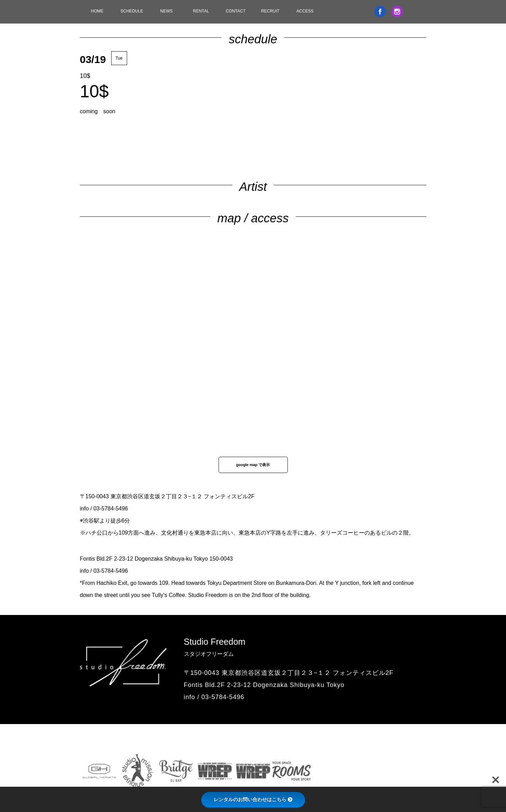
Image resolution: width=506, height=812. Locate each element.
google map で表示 (253, 465)
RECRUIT (270, 11)
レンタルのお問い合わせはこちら (253, 800)
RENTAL (201, 11)
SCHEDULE (132, 11)
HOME (97, 11)
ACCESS (305, 11)
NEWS (167, 11)
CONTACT (236, 11)
